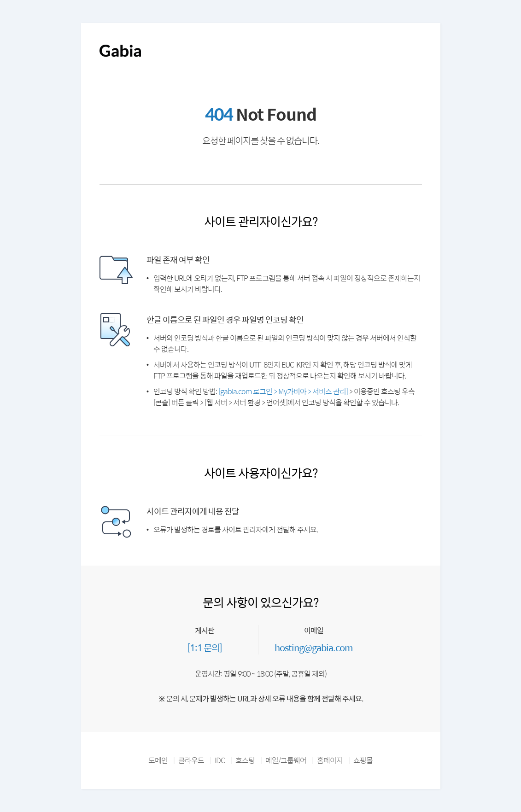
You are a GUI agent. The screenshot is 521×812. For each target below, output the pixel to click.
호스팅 (245, 760)
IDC (220, 760)
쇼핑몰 (363, 760)
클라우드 (191, 760)
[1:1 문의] (205, 647)
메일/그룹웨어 (286, 760)
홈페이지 (330, 760)
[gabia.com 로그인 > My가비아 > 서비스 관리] (283, 391)
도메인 (158, 760)
